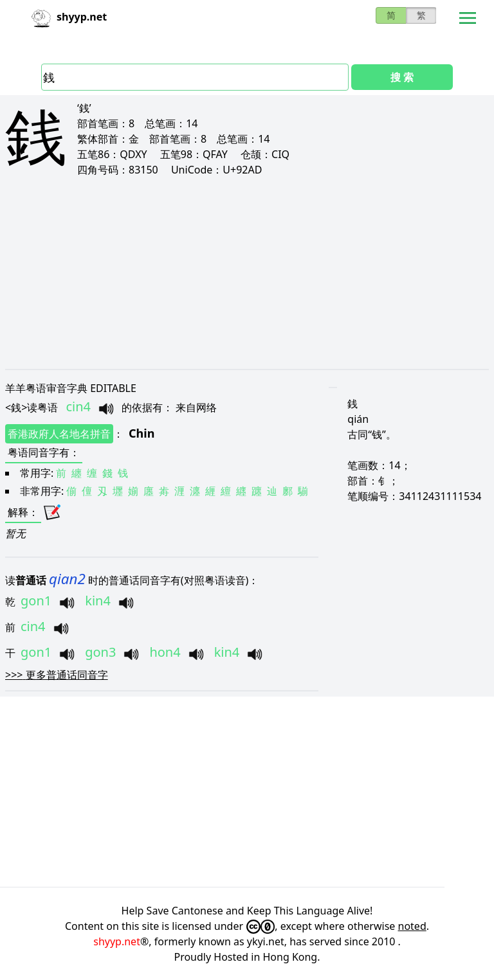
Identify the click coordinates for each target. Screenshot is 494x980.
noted (412, 926)
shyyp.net (117, 941)
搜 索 (402, 77)
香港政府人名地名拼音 (59, 434)
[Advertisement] (247, 272)
